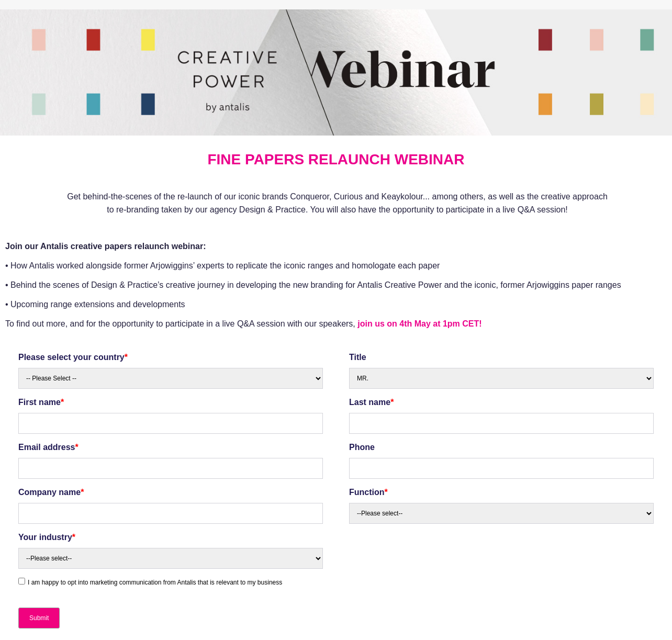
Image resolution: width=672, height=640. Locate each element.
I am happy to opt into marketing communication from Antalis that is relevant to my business (155, 582)
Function (368, 492)
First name (41, 402)
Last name (371, 402)
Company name (51, 492)
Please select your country (73, 357)
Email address (48, 447)
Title (358, 357)
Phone (362, 447)
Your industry (47, 537)
